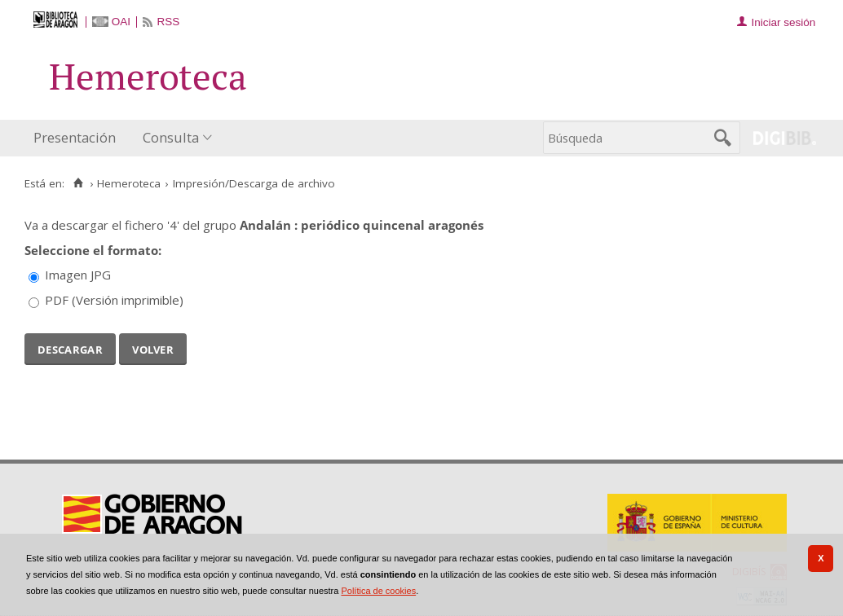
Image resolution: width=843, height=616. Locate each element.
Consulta (171, 137)
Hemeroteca (129, 183)
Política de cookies (378, 591)
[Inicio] (78, 183)
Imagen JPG (78, 275)
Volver (153, 348)
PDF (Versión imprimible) (114, 300)
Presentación (75, 137)
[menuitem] (78, 138)
